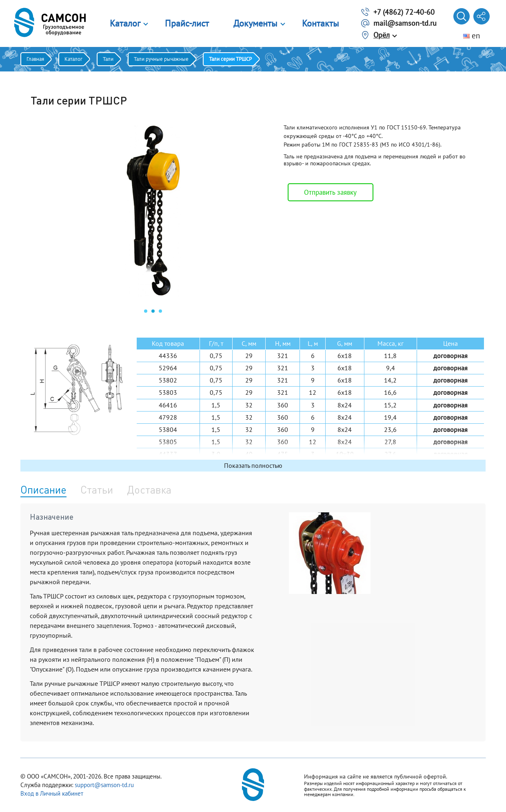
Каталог (125, 23)
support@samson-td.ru (104, 785)
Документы (255, 23)
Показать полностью (253, 465)
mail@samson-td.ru (405, 23)
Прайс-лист (187, 23)
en (472, 36)
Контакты (321, 23)
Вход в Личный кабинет (52, 793)
